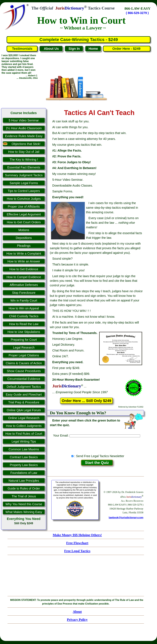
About (77, 612)
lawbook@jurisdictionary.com (126, 518)
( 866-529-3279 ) (137, 13)
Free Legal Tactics (77, 551)
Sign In (74, 49)
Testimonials (22, 49)
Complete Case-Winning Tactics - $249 (79, 40)
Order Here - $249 (127, 49)
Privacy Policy (77, 620)
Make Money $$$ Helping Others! (77, 535)
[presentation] (97, 445)
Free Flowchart (77, 543)
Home (93, 49)
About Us (51, 49)
